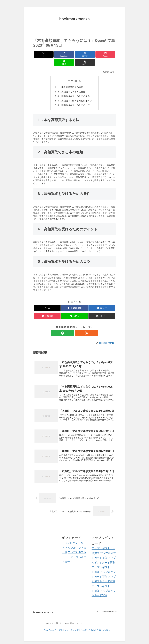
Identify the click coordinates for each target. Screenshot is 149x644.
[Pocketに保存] (81, 54)
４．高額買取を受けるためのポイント (76, 94)
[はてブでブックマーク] (68, 54)
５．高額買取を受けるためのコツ (73, 98)
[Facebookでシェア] (54, 54)
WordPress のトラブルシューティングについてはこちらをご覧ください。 (77, 627)
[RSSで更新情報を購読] (78, 326)
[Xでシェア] (40, 54)
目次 (70, 73)
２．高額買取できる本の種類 (71, 84)
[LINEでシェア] (95, 54)
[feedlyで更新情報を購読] (71, 326)
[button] (109, 54)
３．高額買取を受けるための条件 (73, 89)
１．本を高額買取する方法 (70, 80)
